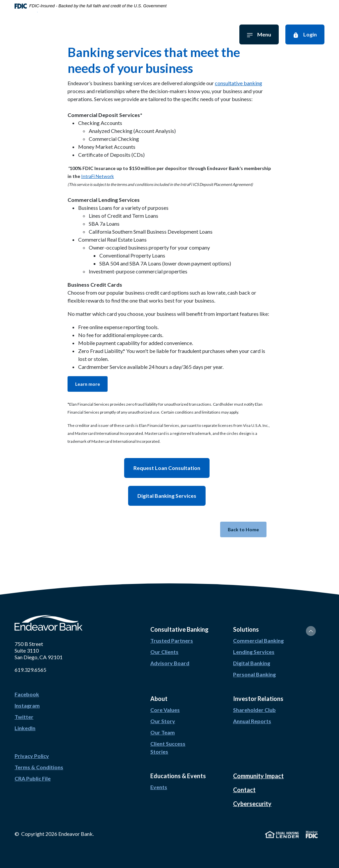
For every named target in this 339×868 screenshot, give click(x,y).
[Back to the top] (311, 631)
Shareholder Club (254, 710)
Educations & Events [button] (178, 776)
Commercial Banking (258, 640)
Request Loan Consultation (167, 468)
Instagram (27, 705)
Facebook (27, 694)
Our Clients (164, 652)
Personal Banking (254, 674)
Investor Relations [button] (258, 699)
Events (159, 787)
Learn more (88, 384)
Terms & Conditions (39, 767)
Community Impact (258, 776)
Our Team (163, 732)
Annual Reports (252, 721)
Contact (244, 790)
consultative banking (239, 83)
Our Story (163, 721)
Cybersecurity (252, 804)
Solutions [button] (246, 629)
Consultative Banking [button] (179, 629)
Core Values (165, 710)
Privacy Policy (32, 756)
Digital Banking (252, 663)
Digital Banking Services (167, 496)
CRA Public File (33, 778)
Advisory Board (170, 663)
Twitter (24, 717)
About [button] (159, 699)
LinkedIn (25, 728)
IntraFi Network (97, 176)
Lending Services (254, 652)
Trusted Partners (172, 640)
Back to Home (243, 529)
